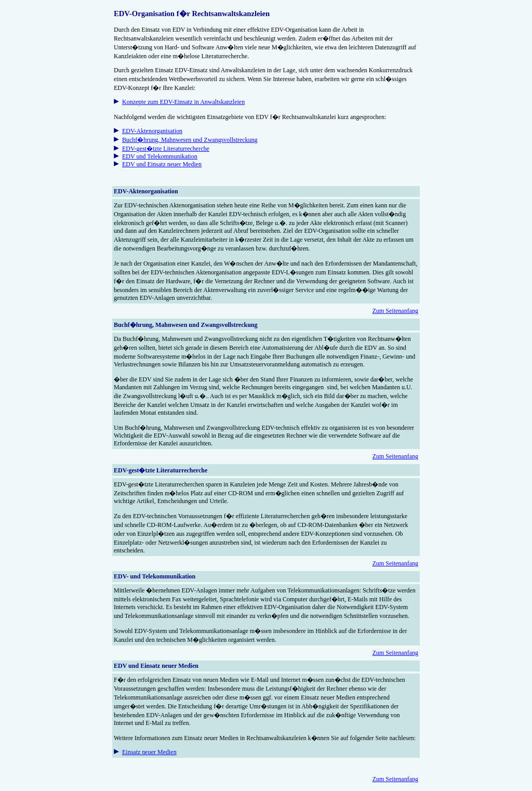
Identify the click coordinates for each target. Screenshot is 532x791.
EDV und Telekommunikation (160, 156)
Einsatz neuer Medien (149, 752)
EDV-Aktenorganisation (152, 131)
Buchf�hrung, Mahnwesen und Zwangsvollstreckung (190, 140)
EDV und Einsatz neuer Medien (162, 164)
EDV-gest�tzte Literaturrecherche (166, 149)
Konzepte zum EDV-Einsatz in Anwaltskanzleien (183, 102)
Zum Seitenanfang (395, 311)
